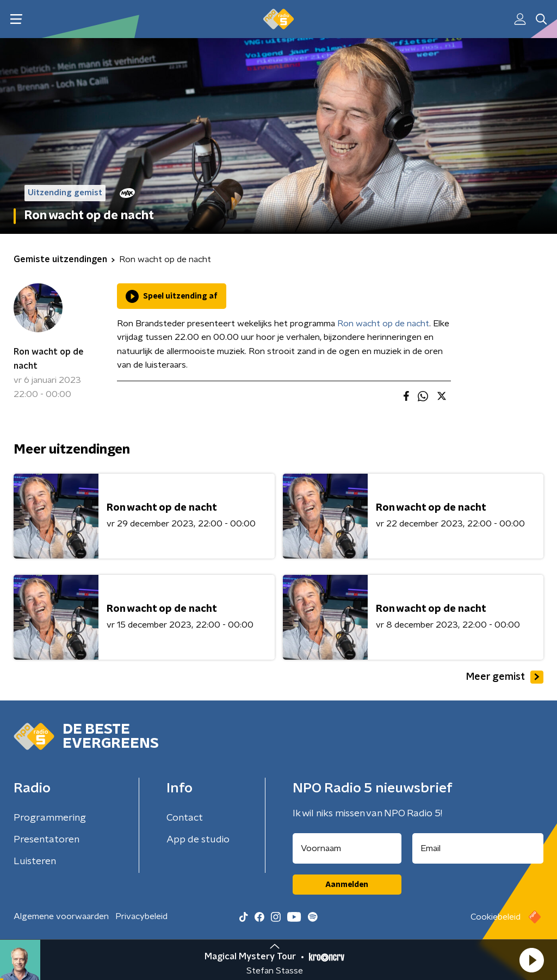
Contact (185, 818)
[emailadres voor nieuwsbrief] (478, 848)
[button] (531, 960)
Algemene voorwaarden (61, 916)
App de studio (198, 840)
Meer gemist (505, 677)
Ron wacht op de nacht (49, 359)
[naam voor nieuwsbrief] (347, 848)
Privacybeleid (141, 916)
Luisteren (35, 861)
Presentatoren (47, 840)
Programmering (50, 818)
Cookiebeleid (496, 917)
